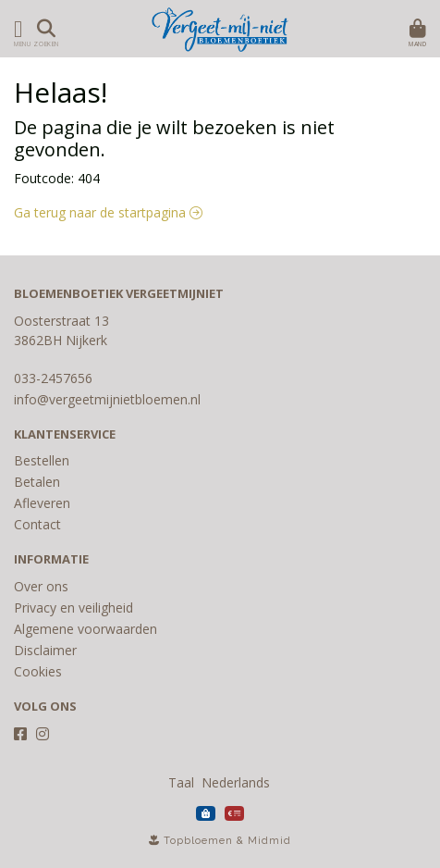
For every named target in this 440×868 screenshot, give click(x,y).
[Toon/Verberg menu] (15, 29)
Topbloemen (198, 841)
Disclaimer (45, 650)
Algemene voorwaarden (86, 629)
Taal (181, 782)
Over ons (41, 586)
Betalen (37, 482)
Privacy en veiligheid (73, 608)
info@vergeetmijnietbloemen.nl (107, 399)
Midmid (269, 841)
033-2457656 (53, 378)
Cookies (38, 671)
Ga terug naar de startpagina (108, 212)
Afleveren (42, 503)
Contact (37, 524)
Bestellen (42, 460)
